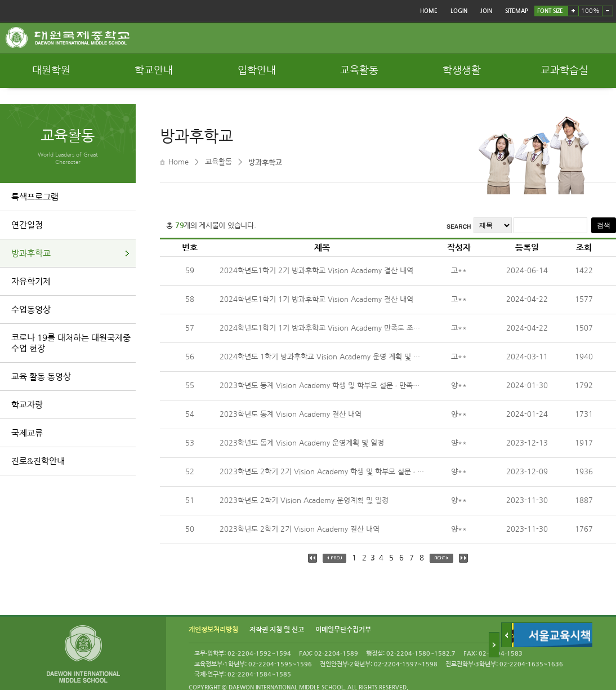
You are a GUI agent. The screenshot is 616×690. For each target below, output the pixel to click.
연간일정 (27, 225)
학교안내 (154, 70)
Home (178, 162)
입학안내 (257, 70)
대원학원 (51, 70)
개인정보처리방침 (213, 630)
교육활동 (359, 70)
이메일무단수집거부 (343, 630)
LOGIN (459, 11)
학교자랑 (27, 405)
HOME (429, 11)
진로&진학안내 (38, 461)
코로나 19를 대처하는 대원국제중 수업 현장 (71, 343)
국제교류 (27, 433)
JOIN (486, 11)
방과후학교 (31, 253)
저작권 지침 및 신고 (277, 630)
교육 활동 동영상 (41, 377)
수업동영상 (31, 310)
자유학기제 (31, 281)
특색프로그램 (35, 197)
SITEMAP (517, 11)
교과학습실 (564, 70)
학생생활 (462, 70)
